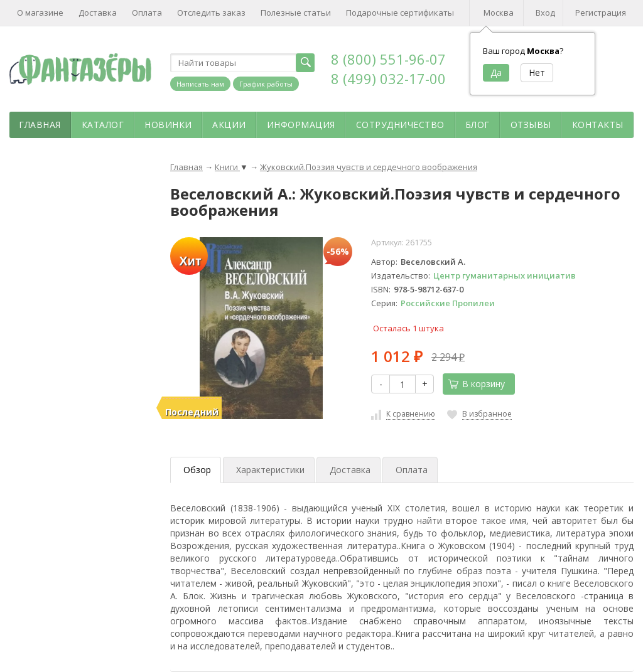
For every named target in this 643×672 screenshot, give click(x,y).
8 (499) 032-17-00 (388, 78)
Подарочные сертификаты (400, 13)
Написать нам (200, 84)
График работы (266, 84)
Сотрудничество (400, 125)
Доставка (98, 13)
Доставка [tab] (350, 470)
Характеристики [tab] (270, 470)
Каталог (103, 125)
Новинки (168, 125)
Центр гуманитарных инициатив (505, 275)
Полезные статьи (296, 13)
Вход (545, 13)
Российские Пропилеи (448, 303)
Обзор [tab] (197, 470)
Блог (478, 125)
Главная (40, 125)
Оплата (147, 13)
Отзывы (531, 125)
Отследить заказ (211, 13)
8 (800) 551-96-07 (388, 59)
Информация (301, 125)
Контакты (598, 125)
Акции (229, 125)
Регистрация (601, 13)
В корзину (477, 384)
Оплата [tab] (412, 470)
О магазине (40, 13)
